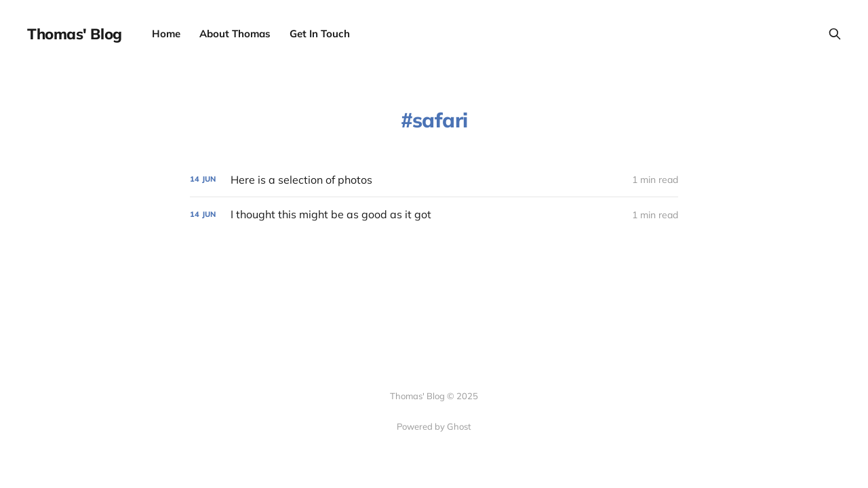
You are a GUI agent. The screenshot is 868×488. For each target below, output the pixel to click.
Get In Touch (320, 34)
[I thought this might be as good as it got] (434, 215)
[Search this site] (835, 34)
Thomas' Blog (75, 34)
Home (166, 34)
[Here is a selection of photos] (434, 180)
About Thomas (235, 34)
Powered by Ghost (434, 426)
